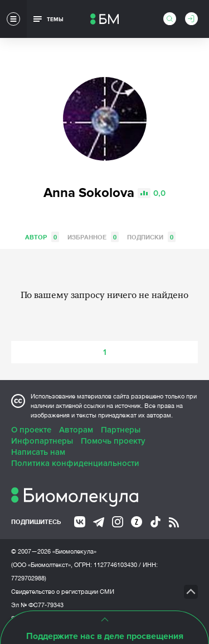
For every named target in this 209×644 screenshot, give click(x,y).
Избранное (93, 237)
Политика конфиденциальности (75, 463)
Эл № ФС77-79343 (37, 605)
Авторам (76, 430)
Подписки (151, 237)
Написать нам (38, 452)
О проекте (31, 430)
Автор (42, 237)
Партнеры (121, 430)
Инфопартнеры (42, 441)
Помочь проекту (113, 441)
